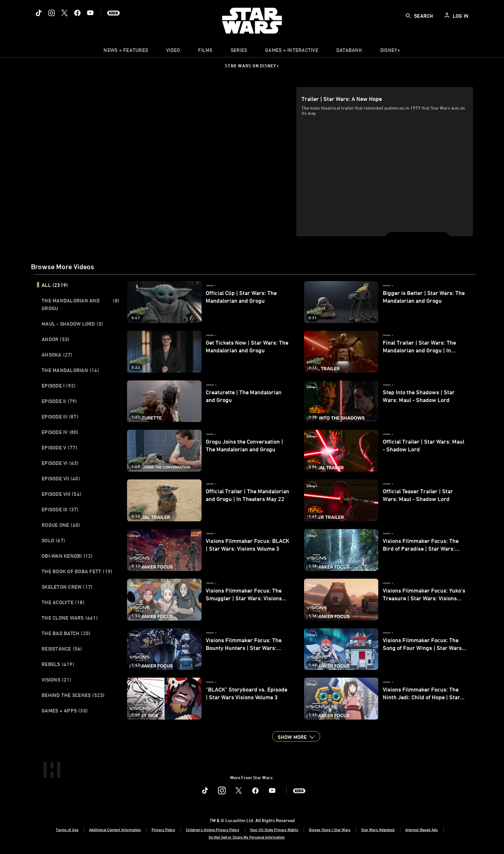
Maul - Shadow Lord (72, 324)
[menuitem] (173, 52)
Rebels (58, 664)
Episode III (60, 417)
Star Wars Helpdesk (378, 829)
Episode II (59, 401)
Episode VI (60, 463)
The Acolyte (63, 602)
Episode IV (60, 432)
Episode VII (61, 478)
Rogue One (61, 525)
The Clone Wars (70, 618)
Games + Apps (65, 711)
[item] (126, 52)
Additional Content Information (115, 829)
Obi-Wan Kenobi (67, 556)
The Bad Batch (66, 633)
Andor (55, 339)
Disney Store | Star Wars (330, 829)
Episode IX (60, 509)
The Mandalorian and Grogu (80, 304)
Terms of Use (67, 829)
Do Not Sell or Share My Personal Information (247, 837)
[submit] (408, 16)
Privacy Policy (163, 829)
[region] (165, 162)
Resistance (62, 649)
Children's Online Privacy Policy (212, 829)
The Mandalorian (70, 370)
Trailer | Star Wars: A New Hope (342, 99)
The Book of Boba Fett (77, 571)
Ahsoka (57, 355)
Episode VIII (61, 494)
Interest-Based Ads (422, 829)
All (55, 285)
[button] (296, 736)
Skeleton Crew (67, 587)
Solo (53, 540)
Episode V (59, 447)
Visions (56, 680)
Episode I (59, 386)
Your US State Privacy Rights (274, 829)
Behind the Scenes (73, 695)
